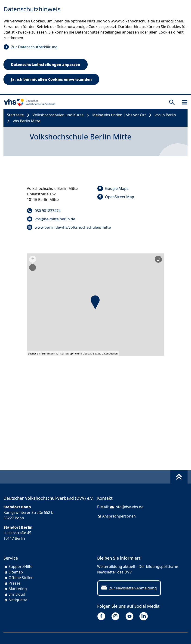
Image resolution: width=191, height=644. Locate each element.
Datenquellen (110, 353)
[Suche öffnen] (172, 102)
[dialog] (95, 48)
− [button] (33, 268)
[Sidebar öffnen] (185, 102)
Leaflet (32, 353)
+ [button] (33, 259)
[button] (95, 302)
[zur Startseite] (29, 102)
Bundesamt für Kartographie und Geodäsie (68, 353)
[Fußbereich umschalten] (179, 477)
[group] (95, 305)
